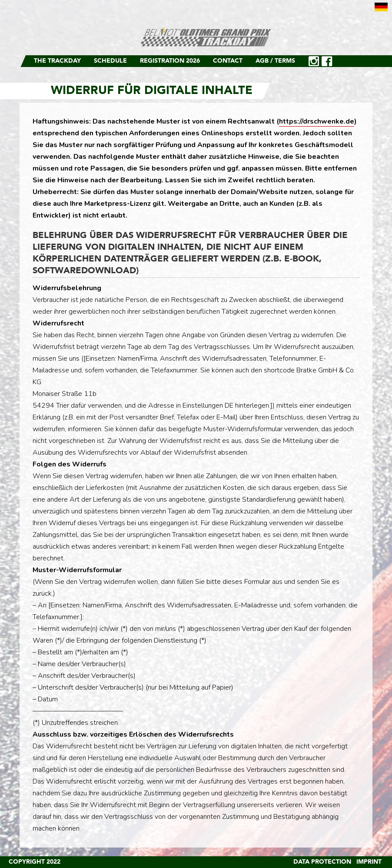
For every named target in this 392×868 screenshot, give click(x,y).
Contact (228, 61)
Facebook (327, 61)
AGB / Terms (275, 61)
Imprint (369, 862)
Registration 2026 (170, 61)
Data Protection (322, 862)
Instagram (314, 61)
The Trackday (57, 61)
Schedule (110, 61)
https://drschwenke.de (317, 121)
